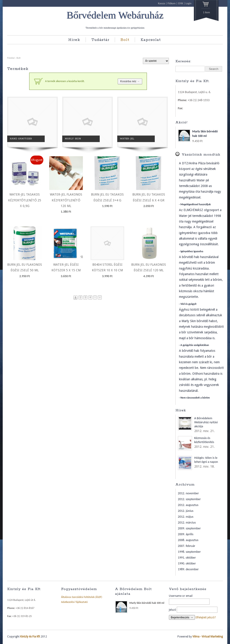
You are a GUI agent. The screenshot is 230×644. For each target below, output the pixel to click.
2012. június (186, 511)
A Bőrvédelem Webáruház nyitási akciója (206, 422)
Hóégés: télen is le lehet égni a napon (206, 460)
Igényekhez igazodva (192, 251)
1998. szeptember (189, 552)
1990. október (187, 563)
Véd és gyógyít (188, 304)
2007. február (187, 546)
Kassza (162, 3)
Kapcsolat (151, 40)
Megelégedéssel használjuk (196, 204)
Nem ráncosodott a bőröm (195, 398)
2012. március (187, 523)
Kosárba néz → (130, 81)
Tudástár (100, 40)
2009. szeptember (189, 528)
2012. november (188, 493)
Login (188, 3)
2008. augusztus (188, 540)
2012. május (186, 517)
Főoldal (11, 58)
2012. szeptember (189, 499)
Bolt (125, 40)
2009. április (186, 534)
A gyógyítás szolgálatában (195, 345)
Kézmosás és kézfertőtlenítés (204, 440)
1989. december (188, 569)
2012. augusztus (188, 505)
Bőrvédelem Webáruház (115, 15)
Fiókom (172, 3)
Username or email (181, 596)
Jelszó (172, 610)
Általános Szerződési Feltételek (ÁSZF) (82, 597)
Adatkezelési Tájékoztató (74, 602)
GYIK (180, 3)
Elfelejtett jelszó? (206, 617)
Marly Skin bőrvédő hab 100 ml (198, 134)
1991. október (187, 558)
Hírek (74, 40)
